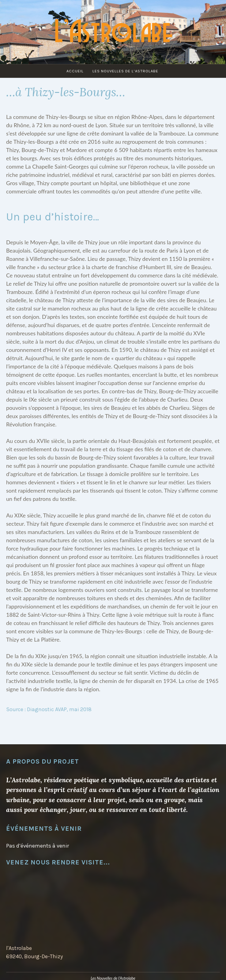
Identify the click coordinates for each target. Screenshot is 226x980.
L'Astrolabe (113, 29)
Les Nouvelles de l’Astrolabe (125, 71)
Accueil (75, 71)
